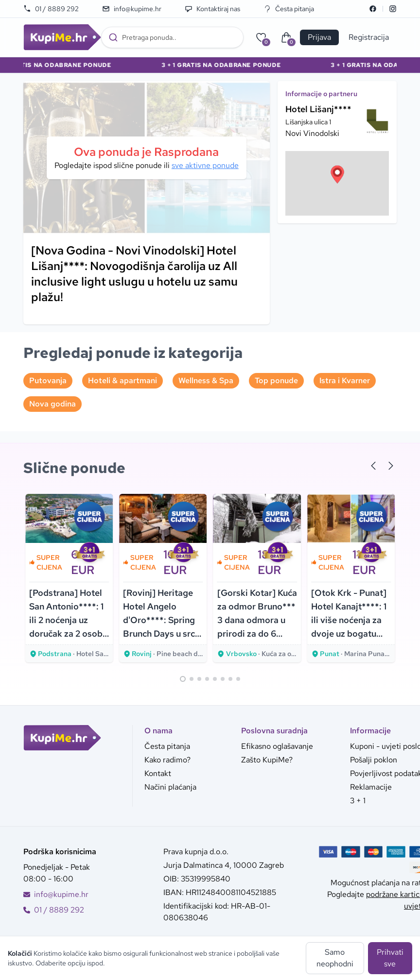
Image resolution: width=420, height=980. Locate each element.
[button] (337, 174)
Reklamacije (371, 787)
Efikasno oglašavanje (277, 746)
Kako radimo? (167, 760)
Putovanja (48, 380)
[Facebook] (373, 9)
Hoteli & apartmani (122, 380)
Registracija (369, 37)
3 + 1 (358, 801)
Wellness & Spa (206, 380)
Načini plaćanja (170, 787)
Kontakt (158, 773)
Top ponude (276, 380)
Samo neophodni (335, 958)
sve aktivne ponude (205, 165)
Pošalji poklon (374, 760)
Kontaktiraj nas (212, 9)
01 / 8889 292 (51, 9)
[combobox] (172, 37)
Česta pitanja (289, 9)
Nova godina (52, 404)
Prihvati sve (390, 958)
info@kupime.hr (132, 9)
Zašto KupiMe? (267, 760)
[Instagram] (393, 9)
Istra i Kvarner (345, 380)
